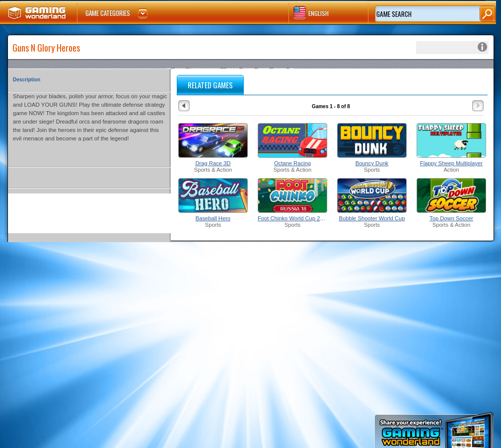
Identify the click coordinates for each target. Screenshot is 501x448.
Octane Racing (292, 163)
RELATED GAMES (210, 85)
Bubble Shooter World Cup (372, 218)
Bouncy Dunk (372, 163)
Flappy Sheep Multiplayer (451, 163)
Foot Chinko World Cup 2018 (292, 218)
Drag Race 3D (213, 163)
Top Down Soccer (451, 218)
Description (27, 80)
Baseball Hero (213, 218)
